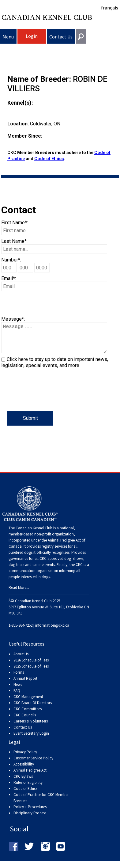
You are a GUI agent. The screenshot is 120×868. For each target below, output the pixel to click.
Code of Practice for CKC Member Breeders (41, 804)
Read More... (19, 594)
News (18, 691)
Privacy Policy (25, 758)
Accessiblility (24, 770)
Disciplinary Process (30, 819)
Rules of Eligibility (28, 789)
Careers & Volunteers (31, 727)
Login (32, 36)
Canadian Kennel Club (47, 18)
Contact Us (61, 37)
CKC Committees (28, 715)
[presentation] (48, 399)
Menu (8, 37)
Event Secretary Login (31, 739)
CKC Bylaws (23, 782)
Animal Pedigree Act (30, 776)
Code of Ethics (49, 159)
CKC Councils (25, 721)
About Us (21, 660)
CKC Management (28, 703)
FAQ (17, 697)
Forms (19, 678)
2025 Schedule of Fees (31, 672)
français (110, 8)
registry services (54, 552)
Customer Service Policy (33, 764)
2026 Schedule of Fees (31, 666)
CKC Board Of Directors (33, 709)
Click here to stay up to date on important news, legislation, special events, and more (55, 368)
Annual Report (25, 684)
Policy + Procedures (30, 813)
